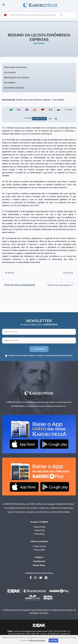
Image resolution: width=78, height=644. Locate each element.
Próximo (68, 273)
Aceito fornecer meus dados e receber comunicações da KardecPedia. (40, 355)
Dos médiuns (10, 83)
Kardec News (39, 565)
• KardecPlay (39, 530)
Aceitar (53, 641)
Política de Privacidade (37, 641)
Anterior (10, 273)
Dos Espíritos (10, 72)
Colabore (39, 557)
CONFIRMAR (39, 349)
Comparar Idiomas (39, 119)
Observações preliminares (15, 67)
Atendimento (39, 561)
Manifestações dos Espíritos (17, 77)
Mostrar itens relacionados (60, 285)
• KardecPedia (39, 527)
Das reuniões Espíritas (14, 88)
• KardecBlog (39, 534)
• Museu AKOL (39, 550)
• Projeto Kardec (39, 546)
